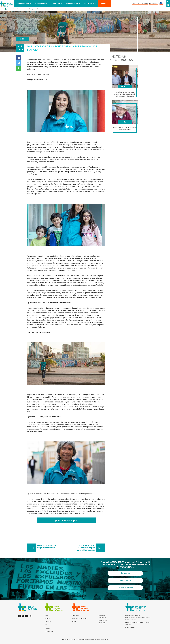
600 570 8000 (102, 618)
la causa (47, 618)
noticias (57, 4)
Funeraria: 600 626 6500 (133, 615)
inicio (46, 615)
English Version (130, 627)
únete (46, 625)
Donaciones (125, 573)
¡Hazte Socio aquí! (66, 521)
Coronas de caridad (125, 588)
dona (103, 4)
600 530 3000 (102, 623)
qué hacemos (41, 4)
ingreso (74, 622)
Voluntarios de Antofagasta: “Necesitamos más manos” (36, 9)
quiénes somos (23, 4)
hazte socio (89, 4)
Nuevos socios (125, 581)
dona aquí (48, 622)
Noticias (12, 9)
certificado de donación (140, 4)
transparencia (154, 4)
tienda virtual (72, 4)
